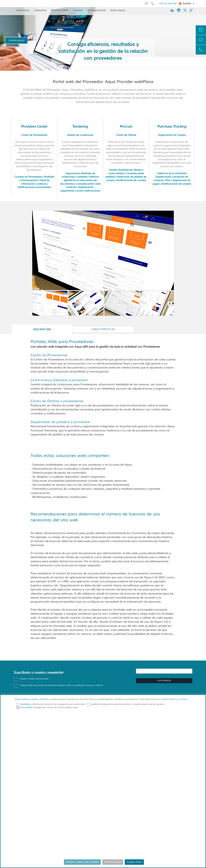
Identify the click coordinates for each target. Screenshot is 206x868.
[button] (187, 4)
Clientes (78, 10)
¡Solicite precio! (16, 40)
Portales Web (60, 10)
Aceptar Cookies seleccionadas (82, 862)
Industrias (40, 10)
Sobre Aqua (118, 10)
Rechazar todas (113, 862)
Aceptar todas (134, 862)
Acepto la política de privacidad (34, 679)
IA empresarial (97, 10)
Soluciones (23, 10)
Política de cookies (178, 699)
